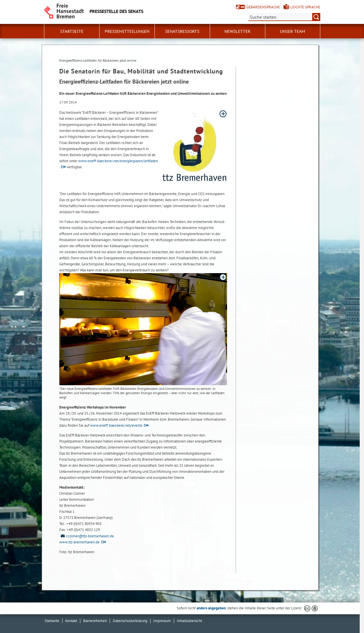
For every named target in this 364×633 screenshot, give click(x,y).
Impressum (162, 621)
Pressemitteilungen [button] (127, 31)
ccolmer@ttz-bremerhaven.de (87, 536)
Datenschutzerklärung (130, 621)
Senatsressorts (182, 31)
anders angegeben (211, 608)
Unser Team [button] (292, 31)
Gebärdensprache (263, 7)
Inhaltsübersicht (189, 621)
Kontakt (71, 621)
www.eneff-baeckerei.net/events (116, 425)
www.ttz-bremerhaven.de (79, 542)
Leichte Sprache (305, 7)
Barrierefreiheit (95, 621)
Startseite (72, 31)
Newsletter (237, 31)
